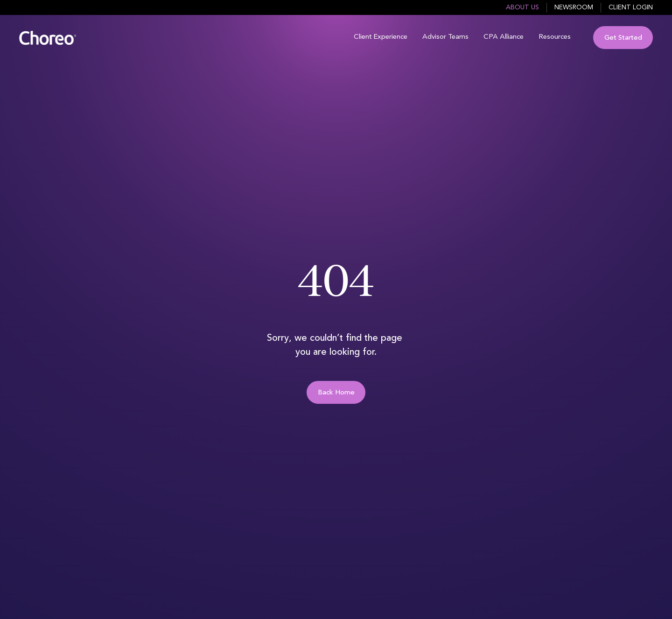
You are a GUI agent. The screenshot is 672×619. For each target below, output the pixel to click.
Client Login (631, 7)
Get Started (623, 38)
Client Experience (381, 37)
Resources (555, 37)
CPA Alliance (504, 37)
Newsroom (574, 7)
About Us (522, 7)
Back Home (336, 393)
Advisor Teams (445, 37)
